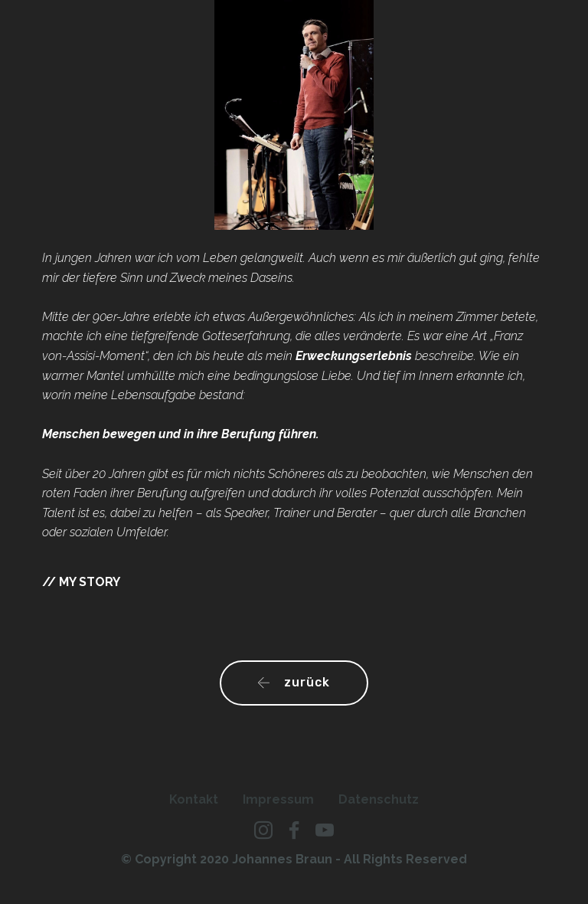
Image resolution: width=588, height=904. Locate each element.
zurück (294, 682)
